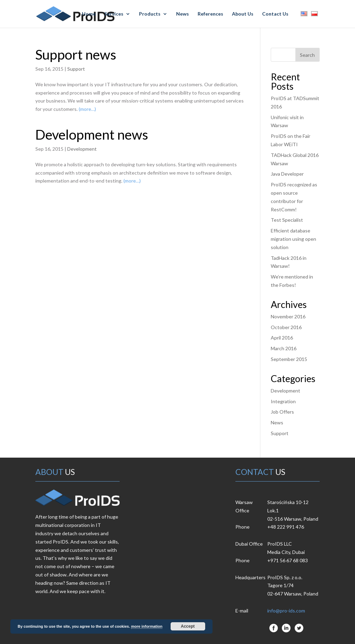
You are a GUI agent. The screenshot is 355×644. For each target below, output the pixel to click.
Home (89, 14)
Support (76, 69)
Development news (92, 134)
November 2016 (288, 316)
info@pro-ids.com (286, 611)
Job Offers (282, 412)
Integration (283, 401)
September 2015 (289, 359)
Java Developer (287, 174)
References (210, 14)
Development (82, 149)
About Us (243, 14)
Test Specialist (287, 220)
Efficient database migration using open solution (293, 239)
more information (147, 626)
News (183, 14)
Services (114, 14)
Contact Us (275, 14)
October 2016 (286, 327)
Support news (76, 54)
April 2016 (282, 338)
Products (150, 14)
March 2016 (284, 348)
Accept (188, 626)
